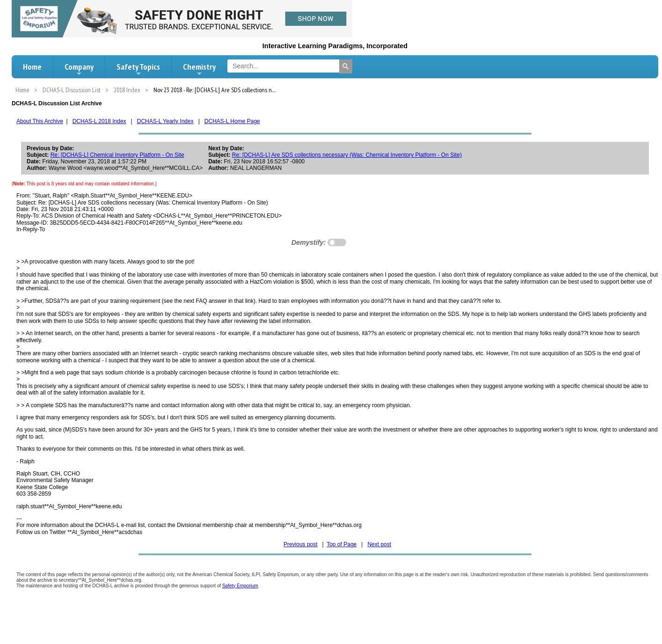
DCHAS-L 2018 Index (99, 121)
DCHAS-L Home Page (232, 121)
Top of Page (342, 544)
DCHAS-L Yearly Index (165, 121)
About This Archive (40, 121)
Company (79, 69)
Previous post (301, 544)
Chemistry (199, 69)
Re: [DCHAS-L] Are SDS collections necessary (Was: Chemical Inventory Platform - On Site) (347, 155)
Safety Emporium (240, 586)
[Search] (346, 66)
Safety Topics (138, 69)
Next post (379, 544)
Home (32, 67)
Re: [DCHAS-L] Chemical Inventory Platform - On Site (117, 155)
